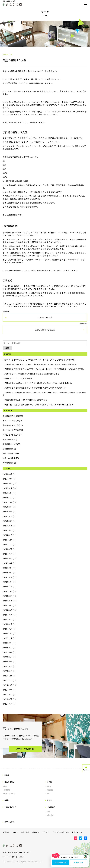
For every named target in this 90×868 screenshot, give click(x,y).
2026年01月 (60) (9, 488)
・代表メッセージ (9, 793)
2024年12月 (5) (9, 540)
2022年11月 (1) (9, 638)
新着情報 (6, 832)
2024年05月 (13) (9, 558)
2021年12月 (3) (9, 676)
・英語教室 (49, 790)
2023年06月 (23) (9, 605)
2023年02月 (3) (9, 624)
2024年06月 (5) (9, 554)
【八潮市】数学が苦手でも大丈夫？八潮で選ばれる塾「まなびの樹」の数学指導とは (37, 383)
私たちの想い (9, 782)
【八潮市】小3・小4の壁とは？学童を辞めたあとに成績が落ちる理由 (31, 374)
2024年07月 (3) (9, 549)
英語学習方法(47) (10, 439)
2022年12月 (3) (9, 633)
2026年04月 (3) (9, 474)
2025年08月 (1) (9, 512)
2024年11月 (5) (9, 544)
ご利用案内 (50, 807)
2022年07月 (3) (9, 648)
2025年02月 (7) (9, 530)
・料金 (47, 812)
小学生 (48, 782)
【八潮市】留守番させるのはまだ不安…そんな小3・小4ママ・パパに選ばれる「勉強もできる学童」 (44, 369)
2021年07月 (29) (9, 699)
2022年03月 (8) (9, 662)
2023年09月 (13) (9, 596)
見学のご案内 (79, 862)
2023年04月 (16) (9, 615)
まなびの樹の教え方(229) (13, 416)
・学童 (47, 793)
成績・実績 (25, 832)
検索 (7, 348)
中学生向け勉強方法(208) (13, 430)
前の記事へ (45, 316)
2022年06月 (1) (9, 652)
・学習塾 (48, 786)
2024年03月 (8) (9, 568)
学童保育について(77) (12, 444)
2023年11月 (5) (9, 587)
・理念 (5, 786)
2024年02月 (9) (9, 573)
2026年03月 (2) (9, 479)
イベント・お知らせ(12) (12, 421)
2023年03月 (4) (9, 619)
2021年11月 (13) (9, 680)
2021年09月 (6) (9, 690)
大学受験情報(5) (9, 463)
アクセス (45, 832)
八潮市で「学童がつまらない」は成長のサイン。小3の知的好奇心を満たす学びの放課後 (39, 360)
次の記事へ (45, 328)
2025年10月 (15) (9, 502)
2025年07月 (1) (9, 516)
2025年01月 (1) (9, 535)
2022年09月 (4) (9, 643)
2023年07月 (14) (9, 601)
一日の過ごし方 (9, 807)
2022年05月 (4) (9, 657)
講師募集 (36, 832)
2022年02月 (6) (9, 666)
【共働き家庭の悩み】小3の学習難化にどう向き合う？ (25, 400)
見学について (9, 822)
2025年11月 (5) (9, 498)
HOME (6, 775)
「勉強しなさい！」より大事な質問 (17, 378)
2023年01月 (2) (9, 629)
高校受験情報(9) (9, 449)
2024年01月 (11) (9, 577)
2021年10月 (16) (9, 685)
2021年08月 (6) (9, 694)
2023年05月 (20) (9, 610)
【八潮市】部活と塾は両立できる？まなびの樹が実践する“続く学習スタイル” (34, 388)
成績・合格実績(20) (11, 458)
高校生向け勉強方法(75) (12, 435)
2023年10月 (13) (9, 591)
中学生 (6, 800)
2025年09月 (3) (9, 507)
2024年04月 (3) (9, 563)
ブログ (15, 832)
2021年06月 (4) (9, 704)
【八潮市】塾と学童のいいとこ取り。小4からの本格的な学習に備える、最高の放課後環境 (40, 364)
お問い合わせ (61, 862)
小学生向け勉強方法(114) (13, 425)
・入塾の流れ (50, 815)
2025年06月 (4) (9, 521)
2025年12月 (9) (9, 493)
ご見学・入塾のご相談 (25, 749)
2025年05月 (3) (9, 526)
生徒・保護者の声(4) (11, 453)
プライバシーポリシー (60, 832)
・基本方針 (7, 790)
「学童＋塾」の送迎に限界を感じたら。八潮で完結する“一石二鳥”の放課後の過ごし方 (38, 405)
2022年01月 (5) (9, 671)
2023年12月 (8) (9, 582)
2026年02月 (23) (9, 483)
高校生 (48, 800)
